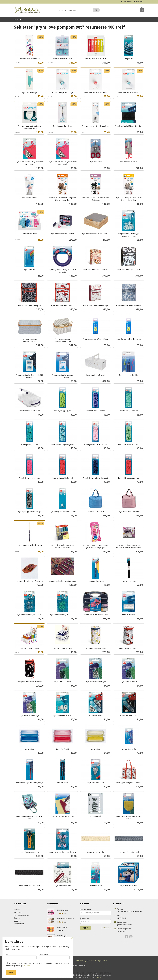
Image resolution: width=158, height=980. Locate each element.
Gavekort (18, 918)
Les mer (98, 977)
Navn (21, 956)
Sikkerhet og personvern (86, 960)
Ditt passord (85, 918)
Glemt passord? (106, 928)
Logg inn (18, 921)
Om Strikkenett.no (22, 915)
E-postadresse (85, 909)
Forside (17, 19)
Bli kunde (18, 912)
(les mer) (27, 966)
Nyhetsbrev (103, 960)
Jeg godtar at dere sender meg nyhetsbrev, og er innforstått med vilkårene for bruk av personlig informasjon (37, 964)
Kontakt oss (19, 924)
